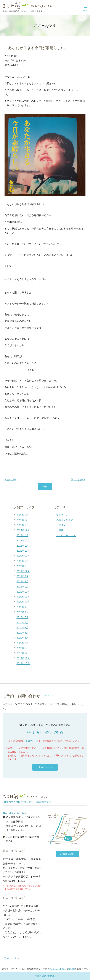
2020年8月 (22, 612)
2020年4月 (22, 633)
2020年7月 (22, 617)
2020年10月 (23, 602)
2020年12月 (23, 592)
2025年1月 (22, 525)
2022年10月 (23, 556)
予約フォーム (32, 741)
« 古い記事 (10, 480)
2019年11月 (23, 658)
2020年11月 (23, 597)
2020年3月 (22, 638)
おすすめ (61, 525)
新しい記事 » (78, 480)
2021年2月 (22, 582)
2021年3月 (22, 576)
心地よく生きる (65, 520)
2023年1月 (22, 546)
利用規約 (72, 969)
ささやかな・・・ (66, 535)
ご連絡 (60, 530)
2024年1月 (22, 535)
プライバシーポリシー (12, 958)
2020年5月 (22, 628)
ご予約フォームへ (45, 767)
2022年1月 (22, 566)
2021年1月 (22, 587)
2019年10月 (23, 663)
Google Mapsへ (67, 854)
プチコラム (62, 515)
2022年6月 (22, 561)
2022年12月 (23, 551)
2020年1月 (22, 648)
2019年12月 (23, 653)
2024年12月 (23, 530)
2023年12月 (23, 541)
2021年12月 (23, 571)
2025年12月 (23, 520)
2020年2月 (22, 643)
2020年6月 (22, 623)
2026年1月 (22, 515)
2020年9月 (22, 607)
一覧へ (45, 486)
